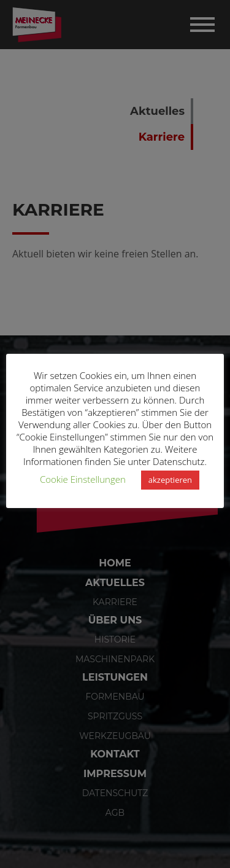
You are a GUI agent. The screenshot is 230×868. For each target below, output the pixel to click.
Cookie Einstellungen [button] (83, 479)
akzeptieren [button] (170, 480)
